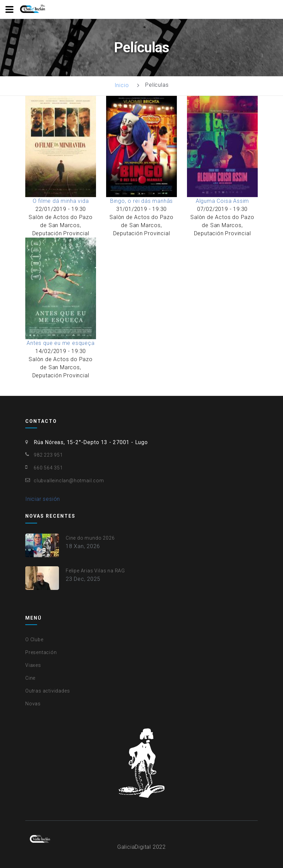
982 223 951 (48, 455)
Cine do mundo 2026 (90, 538)
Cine (30, 678)
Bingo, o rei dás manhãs (141, 201)
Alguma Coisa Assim (222, 201)
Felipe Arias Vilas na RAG (95, 571)
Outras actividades (48, 691)
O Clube (34, 640)
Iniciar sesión (43, 499)
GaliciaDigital (134, 847)
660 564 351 (48, 468)
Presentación (41, 652)
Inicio (122, 85)
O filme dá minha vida (61, 201)
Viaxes (33, 665)
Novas (33, 704)
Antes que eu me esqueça (60, 343)
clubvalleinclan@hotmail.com (69, 481)
